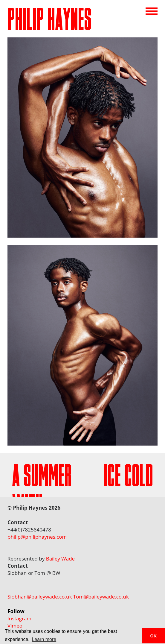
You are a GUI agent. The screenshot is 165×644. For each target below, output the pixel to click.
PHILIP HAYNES (49, 22)
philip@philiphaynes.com (37, 537)
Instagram (19, 618)
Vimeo (15, 626)
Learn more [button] (44, 639)
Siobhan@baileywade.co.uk (40, 597)
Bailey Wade (61, 559)
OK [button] (154, 636)
